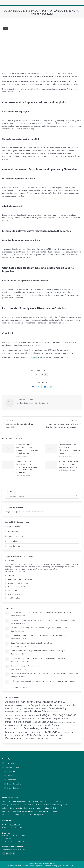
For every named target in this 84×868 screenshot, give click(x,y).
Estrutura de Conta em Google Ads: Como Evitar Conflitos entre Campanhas (39, 635)
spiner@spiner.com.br (16, 828)
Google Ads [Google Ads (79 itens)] (48, 715)
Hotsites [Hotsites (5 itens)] (36, 719)
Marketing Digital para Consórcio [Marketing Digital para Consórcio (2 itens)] (60, 729)
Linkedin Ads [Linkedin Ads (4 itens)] (10, 725)
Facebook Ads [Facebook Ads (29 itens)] (38, 711)
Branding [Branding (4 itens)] (26, 705)
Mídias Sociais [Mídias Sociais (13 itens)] (34, 735)
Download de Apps (14, 541)
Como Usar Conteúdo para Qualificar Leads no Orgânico (31, 643)
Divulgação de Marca (15, 536)
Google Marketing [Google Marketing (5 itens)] (13, 719)
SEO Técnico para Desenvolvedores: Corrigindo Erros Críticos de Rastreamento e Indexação (27, 467)
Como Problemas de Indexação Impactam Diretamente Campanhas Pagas (69, 449)
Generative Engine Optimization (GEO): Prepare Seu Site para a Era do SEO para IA (28, 449)
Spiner (35, 358)
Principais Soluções (11, 767)
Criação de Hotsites (14, 784)
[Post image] (8, 448)
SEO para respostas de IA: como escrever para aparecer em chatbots (70, 464)
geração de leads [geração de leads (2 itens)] (34, 715)
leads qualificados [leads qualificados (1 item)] (71, 722)
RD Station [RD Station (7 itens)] (59, 735)
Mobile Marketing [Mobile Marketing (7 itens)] (66, 732)
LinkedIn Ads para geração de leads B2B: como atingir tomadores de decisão (39, 628)
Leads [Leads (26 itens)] (50, 722)
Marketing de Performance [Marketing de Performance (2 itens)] (14, 729)
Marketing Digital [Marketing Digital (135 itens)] (36, 728)
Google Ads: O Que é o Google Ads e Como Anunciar (24, 512)
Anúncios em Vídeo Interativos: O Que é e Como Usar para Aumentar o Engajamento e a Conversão (43, 682)
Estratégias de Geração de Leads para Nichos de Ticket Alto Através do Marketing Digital (43, 620)
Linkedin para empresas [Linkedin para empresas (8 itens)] (26, 725)
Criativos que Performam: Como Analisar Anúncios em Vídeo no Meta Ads (38, 658)
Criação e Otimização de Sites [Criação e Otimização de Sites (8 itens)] (18, 708)
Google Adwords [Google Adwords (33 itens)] (66, 715)
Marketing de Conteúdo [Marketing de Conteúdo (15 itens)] (49, 725)
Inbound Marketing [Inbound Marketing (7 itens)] (49, 718)
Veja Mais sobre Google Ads (15, 572)
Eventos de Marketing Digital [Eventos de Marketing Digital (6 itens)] (17, 712)
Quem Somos (10, 763)
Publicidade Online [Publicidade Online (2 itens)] (48, 735)
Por (47, 371)
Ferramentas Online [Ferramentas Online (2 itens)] (54, 712)
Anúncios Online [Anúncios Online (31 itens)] (52, 702)
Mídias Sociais (12, 780)
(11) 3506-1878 (15, 825)
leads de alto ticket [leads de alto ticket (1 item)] (60, 722)
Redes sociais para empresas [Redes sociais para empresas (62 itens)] (24, 738)
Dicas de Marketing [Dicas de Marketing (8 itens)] (39, 708)
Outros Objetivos (14, 546)
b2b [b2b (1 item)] (64, 702)
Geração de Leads (14, 526)
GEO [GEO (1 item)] (26, 715)
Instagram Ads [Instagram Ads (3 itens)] (63, 719)
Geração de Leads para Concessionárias (26, 666)
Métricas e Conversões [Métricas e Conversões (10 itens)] (16, 735)
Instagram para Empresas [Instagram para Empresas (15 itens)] (18, 722)
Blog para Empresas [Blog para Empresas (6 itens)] (14, 705)
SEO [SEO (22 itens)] (47, 738)
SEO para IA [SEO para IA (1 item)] (53, 739)
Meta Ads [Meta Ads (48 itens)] (51, 732)
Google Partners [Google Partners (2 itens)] (26, 719)
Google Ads (11, 771)
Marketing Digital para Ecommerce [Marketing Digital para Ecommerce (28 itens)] (25, 732)
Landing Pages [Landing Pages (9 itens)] (39, 722)
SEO (6, 28)
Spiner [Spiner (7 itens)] (60, 739)
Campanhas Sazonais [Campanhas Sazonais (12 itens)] (41, 705)
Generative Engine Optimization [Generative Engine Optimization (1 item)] (14, 715)
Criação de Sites (13, 788)
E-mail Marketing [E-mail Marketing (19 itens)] (58, 708)
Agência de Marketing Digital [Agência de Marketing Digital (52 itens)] (23, 702)
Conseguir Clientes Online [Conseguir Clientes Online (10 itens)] (65, 705)
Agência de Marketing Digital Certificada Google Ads (59, 866)
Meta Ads (10, 776)
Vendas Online (13, 531)
